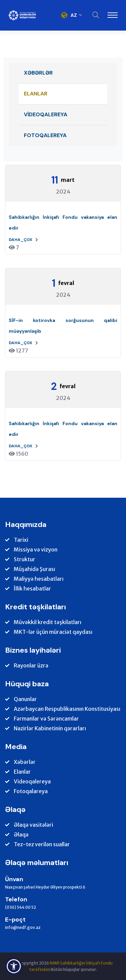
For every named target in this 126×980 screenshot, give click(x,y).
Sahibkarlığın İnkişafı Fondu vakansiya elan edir (63, 222)
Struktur (25, 559)
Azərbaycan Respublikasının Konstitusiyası (67, 709)
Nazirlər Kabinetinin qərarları (50, 728)
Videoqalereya (46, 114)
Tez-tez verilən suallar (42, 844)
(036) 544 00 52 (20, 907)
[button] (14, 966)
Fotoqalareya (31, 791)
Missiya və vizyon (36, 550)
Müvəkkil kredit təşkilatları (48, 622)
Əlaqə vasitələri (33, 825)
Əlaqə (21, 835)
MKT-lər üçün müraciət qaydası (53, 632)
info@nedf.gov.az (23, 927)
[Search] (96, 15)
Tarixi (21, 540)
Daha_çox (24, 240)
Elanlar (36, 94)
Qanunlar (25, 699)
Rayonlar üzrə (31, 666)
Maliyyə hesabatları (39, 579)
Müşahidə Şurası (34, 569)
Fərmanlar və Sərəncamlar (46, 719)
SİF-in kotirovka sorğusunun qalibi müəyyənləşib (63, 326)
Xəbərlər (38, 73)
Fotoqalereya (45, 135)
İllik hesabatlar (32, 589)
